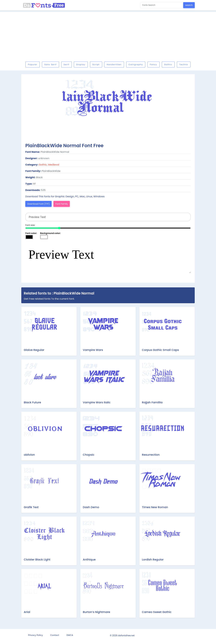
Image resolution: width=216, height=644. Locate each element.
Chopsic (89, 455)
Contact (55, 635)
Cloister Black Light (37, 559)
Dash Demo (91, 507)
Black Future (32, 402)
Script (96, 65)
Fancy (154, 65)
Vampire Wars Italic (97, 402)
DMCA (70, 635)
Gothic (168, 65)
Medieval (54, 165)
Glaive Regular (34, 350)
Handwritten (114, 65)
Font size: (30, 225)
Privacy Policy (36, 635)
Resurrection (151, 455)
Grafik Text (31, 507)
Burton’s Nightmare (97, 612)
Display (81, 65)
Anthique (89, 559)
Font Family (62, 204)
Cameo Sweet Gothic (157, 612)
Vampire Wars (93, 350)
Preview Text (108, 258)
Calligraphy (136, 65)
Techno (184, 65)
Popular (33, 65)
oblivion (29, 455)
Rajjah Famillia (152, 402)
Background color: (50, 233)
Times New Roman (155, 507)
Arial (27, 612)
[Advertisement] (115, 38)
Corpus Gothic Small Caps (160, 350)
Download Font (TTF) (38, 204)
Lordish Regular (153, 559)
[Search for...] (162, 5)
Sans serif (51, 65)
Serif (67, 65)
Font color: (31, 233)
